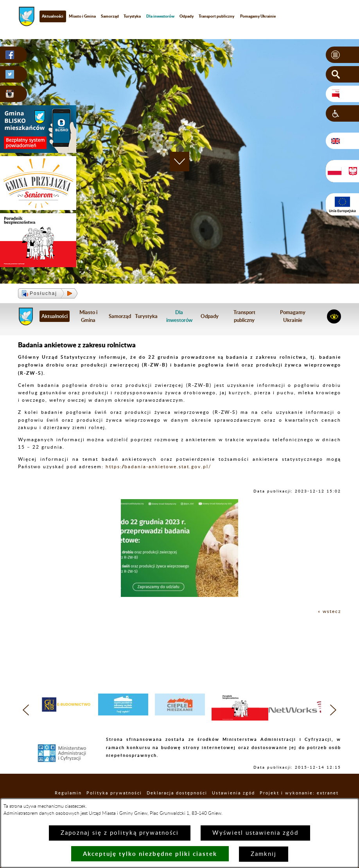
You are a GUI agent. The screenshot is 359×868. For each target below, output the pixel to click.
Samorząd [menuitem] (110, 16)
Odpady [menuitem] (187, 16)
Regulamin (68, 793)
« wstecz (329, 611)
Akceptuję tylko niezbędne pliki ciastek (150, 854)
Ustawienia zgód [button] (233, 793)
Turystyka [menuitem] (132, 16)
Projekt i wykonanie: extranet (299, 793)
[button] (342, 55)
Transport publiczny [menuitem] (216, 16)
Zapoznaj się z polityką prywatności (120, 833)
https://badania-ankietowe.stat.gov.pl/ (158, 467)
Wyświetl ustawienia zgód (255, 833)
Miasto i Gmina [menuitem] (82, 16)
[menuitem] (160, 16)
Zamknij (264, 854)
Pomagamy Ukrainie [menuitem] (258, 16)
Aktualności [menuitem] (53, 16)
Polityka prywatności (114, 793)
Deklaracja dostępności (177, 793)
